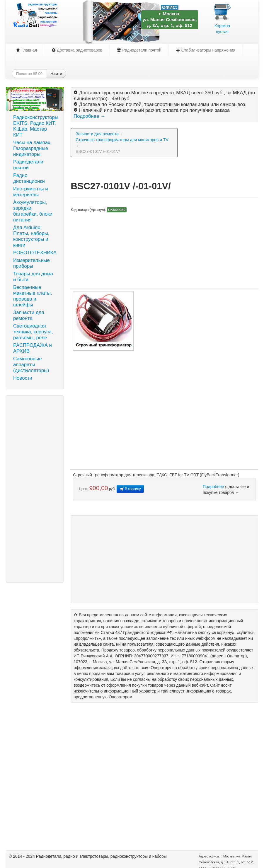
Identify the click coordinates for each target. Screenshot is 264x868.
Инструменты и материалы (31, 192)
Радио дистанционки (29, 178)
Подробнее (213, 487)
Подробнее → (89, 116)
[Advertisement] (35, 489)
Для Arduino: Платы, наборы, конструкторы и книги (31, 236)
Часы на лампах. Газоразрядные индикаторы (32, 148)
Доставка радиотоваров (77, 50)
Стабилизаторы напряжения (206, 50)
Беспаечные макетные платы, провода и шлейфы (33, 296)
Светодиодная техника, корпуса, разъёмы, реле (33, 332)
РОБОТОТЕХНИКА (35, 253)
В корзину (130, 489)
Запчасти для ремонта (29, 315)
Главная (27, 50)
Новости (23, 378)
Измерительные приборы (31, 263)
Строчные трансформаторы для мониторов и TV (122, 140)
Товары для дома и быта (33, 277)
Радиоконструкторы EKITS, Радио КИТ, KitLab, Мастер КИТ (36, 126)
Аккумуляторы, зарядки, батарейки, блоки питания (33, 211)
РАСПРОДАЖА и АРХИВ (33, 348)
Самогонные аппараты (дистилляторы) (31, 365)
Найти (56, 74)
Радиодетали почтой (139, 50)
